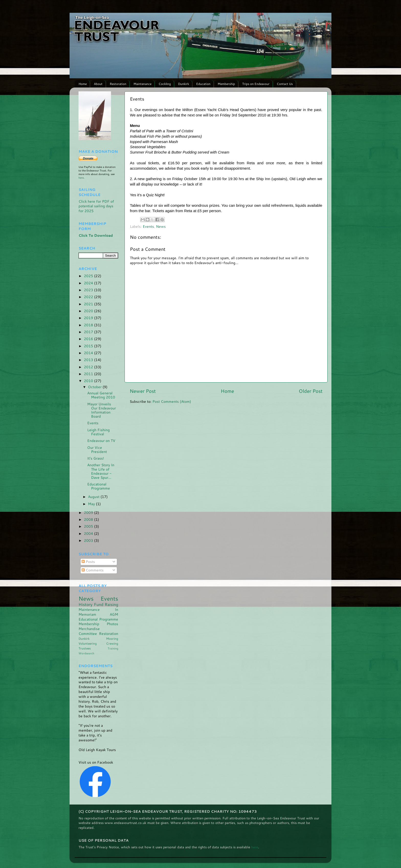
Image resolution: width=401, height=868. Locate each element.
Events (148, 226)
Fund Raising (106, 604)
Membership (226, 84)
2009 (89, 512)
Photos (112, 624)
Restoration (118, 84)
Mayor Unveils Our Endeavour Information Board (102, 410)
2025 (89, 276)
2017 (89, 332)
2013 (89, 360)
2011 (89, 374)
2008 (89, 519)
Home (83, 84)
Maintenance (142, 84)
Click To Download (96, 235)
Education (203, 84)
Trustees (85, 648)
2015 (89, 346)
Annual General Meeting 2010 (101, 395)
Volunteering (88, 643)
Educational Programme (99, 486)
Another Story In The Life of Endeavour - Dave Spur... (101, 471)
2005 (89, 526)
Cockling (165, 84)
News (161, 226)
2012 (89, 367)
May (92, 504)
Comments (93, 570)
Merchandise (89, 629)
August (94, 497)
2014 (89, 353)
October (95, 387)
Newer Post (143, 391)
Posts (88, 562)
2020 (89, 311)
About (98, 84)
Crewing (112, 643)
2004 (89, 533)
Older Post (311, 391)
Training (113, 648)
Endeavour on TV (101, 441)
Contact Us (285, 84)
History (85, 604)
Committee (88, 633)
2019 (89, 318)
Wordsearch (86, 653)
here (81, 178)
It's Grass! (96, 458)
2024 (89, 283)
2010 (89, 381)
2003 (89, 540)
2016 (89, 339)
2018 (89, 325)
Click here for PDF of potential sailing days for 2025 (96, 206)
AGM (114, 614)
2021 (89, 304)
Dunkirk (183, 84)
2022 (89, 297)
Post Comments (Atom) (172, 401)
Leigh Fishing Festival (98, 432)
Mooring (112, 639)
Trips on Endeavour (256, 84)
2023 (89, 290)
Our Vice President (97, 449)
